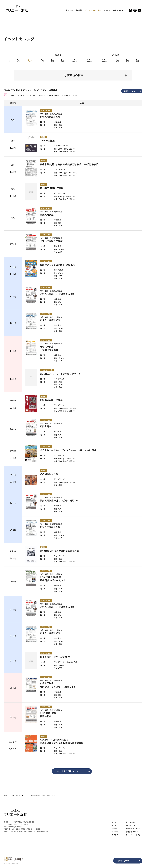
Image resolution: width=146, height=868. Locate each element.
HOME (6, 795)
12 (105, 60)
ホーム (114, 822)
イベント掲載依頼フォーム (74, 771)
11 (90, 60)
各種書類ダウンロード (134, 832)
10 (75, 60)
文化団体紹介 (131, 822)
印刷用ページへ (133, 91)
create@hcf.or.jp (15, 827)
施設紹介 (79, 10)
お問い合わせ (118, 10)
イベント (93, 10)
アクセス (107, 10)
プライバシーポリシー (134, 835)
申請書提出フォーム (133, 829)
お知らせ (69, 10)
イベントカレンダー (18, 795)
